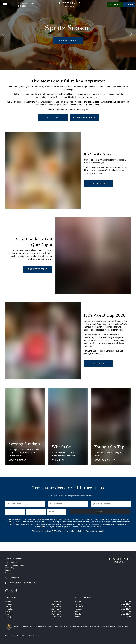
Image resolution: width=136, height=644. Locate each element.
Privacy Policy (78, 531)
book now (98, 364)
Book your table (38, 269)
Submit (100, 512)
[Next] (132, 35)
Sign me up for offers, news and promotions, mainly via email (70, 496)
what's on (53, 118)
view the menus (98, 183)
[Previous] (4, 35)
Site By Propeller (33, 636)
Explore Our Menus (84, 118)
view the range (68, 41)
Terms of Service (93, 531)
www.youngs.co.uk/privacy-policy (60, 524)
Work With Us (10, 636)
